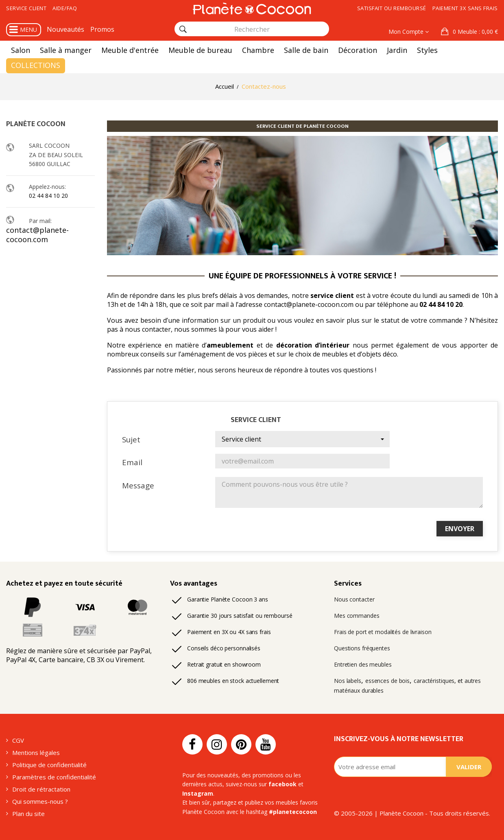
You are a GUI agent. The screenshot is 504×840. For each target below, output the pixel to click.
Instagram (198, 793)
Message (138, 485)
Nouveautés (65, 29)
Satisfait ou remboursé (392, 8)
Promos (102, 29)
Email (132, 462)
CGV (18, 740)
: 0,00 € (475, 32)
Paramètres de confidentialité (54, 777)
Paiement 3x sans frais (465, 8)
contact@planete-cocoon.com (37, 235)
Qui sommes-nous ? (40, 801)
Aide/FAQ (65, 8)
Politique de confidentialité (49, 765)
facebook (283, 784)
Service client (26, 8)
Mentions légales (36, 752)
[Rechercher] (183, 29)
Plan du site (28, 814)
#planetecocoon (293, 812)
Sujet (131, 439)
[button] (469, 32)
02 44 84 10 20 (48, 196)
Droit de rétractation (41, 789)
